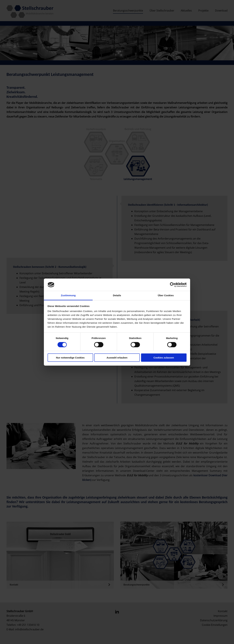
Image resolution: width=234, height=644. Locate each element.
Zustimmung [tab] (68, 295)
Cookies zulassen (164, 358)
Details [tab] (117, 295)
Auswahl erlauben (117, 358)
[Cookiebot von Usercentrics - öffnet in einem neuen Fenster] (172, 285)
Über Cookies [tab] (166, 295)
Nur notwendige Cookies (70, 358)
